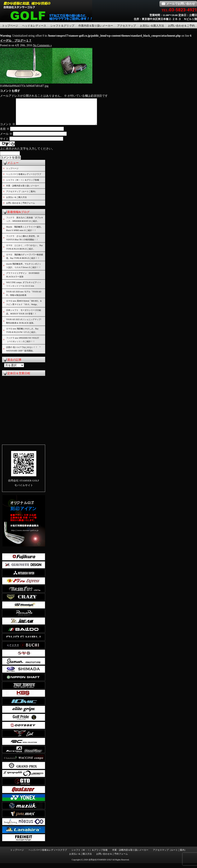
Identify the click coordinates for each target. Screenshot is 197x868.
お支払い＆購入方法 (152, 26)
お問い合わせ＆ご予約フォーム (21, 208)
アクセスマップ (127, 26)
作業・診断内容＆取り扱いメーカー (23, 191)
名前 (5, 134)
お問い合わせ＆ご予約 (181, 26)
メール (6, 139)
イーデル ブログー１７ (16, 41)
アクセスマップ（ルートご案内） (22, 196)
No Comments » (42, 45)
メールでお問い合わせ (178, 4)
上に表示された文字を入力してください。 (27, 154)
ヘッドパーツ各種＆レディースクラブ (24, 179)
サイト (4, 144)
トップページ (10, 26)
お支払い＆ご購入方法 (16, 202)
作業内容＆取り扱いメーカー (96, 26)
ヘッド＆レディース (34, 26)
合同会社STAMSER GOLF (100, 865)
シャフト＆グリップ (62, 26)
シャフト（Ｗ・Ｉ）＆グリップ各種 (23, 185)
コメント (8, 129)
